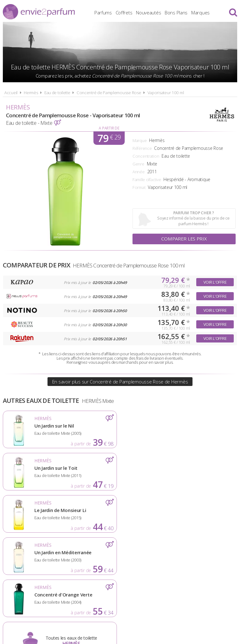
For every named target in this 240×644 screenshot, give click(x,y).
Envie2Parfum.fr (39, 12)
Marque (140, 140)
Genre (138, 164)
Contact (217, 556)
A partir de (109, 128)
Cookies (151, 556)
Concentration (146, 156)
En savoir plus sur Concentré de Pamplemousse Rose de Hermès (120, 382)
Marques (200, 13)
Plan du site (184, 556)
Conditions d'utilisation (103, 556)
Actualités (22, 556)
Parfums (103, 13)
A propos (54, 556)
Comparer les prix (184, 239)
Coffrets (124, 13)
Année (139, 172)
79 (109, 138)
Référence (142, 148)
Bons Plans (176, 13)
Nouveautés (148, 13)
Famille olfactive (147, 180)
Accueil (11, 93)
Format (139, 187)
